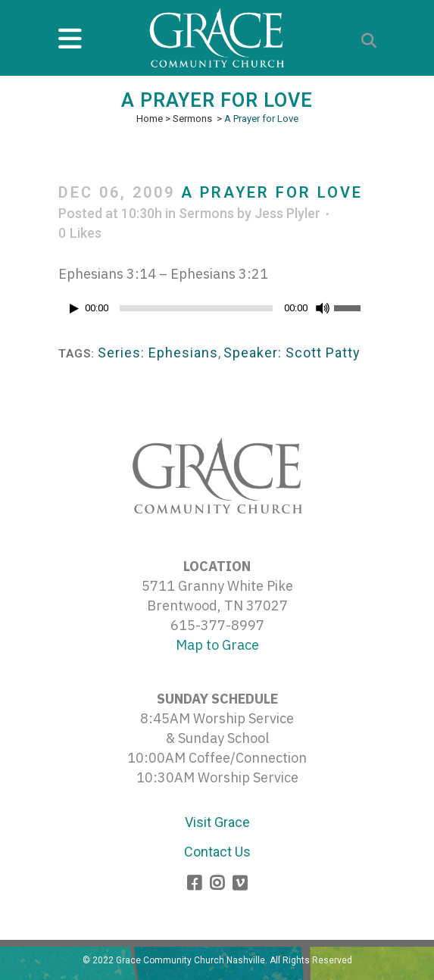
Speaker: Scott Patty (292, 353)
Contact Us (217, 852)
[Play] (74, 309)
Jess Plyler (287, 213)
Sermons (192, 119)
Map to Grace (217, 645)
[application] (217, 312)
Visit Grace (217, 822)
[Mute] (323, 308)
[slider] (196, 308)
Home (150, 119)
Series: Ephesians (158, 353)
